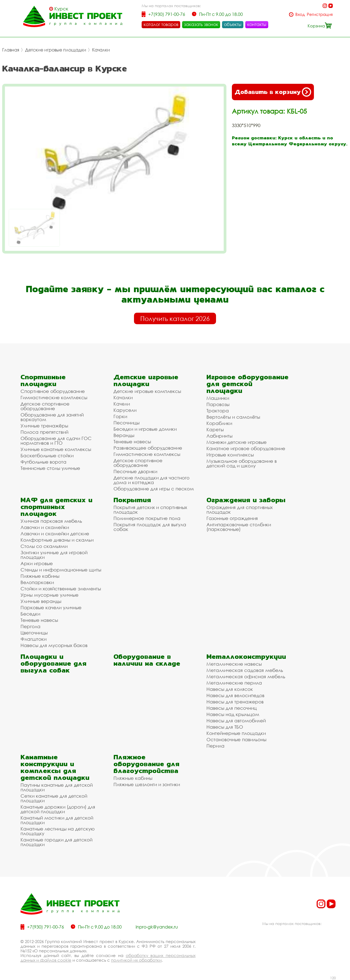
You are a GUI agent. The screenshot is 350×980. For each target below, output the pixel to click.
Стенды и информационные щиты (61, 570)
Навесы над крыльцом (233, 714)
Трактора (218, 411)
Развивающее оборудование (148, 448)
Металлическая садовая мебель (245, 670)
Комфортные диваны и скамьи (57, 540)
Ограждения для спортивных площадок (240, 510)
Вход (300, 14)
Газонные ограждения (232, 518)
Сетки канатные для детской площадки (54, 798)
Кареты (215, 429)
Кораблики (219, 423)
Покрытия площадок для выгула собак (150, 527)
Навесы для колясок (230, 689)
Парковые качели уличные (51, 607)
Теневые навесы (132, 442)
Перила (215, 746)
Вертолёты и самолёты (233, 417)
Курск (61, 9)
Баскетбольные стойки (47, 455)
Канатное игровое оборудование (246, 448)
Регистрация (320, 14)
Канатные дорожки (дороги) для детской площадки (58, 809)
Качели (122, 404)
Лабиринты (219, 436)
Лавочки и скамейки (45, 527)
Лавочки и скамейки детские (55, 534)
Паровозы (218, 404)
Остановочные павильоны (236, 739)
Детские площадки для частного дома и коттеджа (151, 480)
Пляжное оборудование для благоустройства (146, 764)
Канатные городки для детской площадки (56, 842)
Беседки (30, 614)
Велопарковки (37, 582)
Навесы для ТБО (225, 727)
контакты (257, 24)
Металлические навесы (234, 664)
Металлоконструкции (246, 656)
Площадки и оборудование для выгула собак (53, 663)
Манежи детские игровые (237, 442)
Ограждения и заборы (246, 500)
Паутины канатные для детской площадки (57, 787)
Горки (120, 416)
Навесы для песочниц (232, 708)
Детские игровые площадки (56, 50)
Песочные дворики (135, 471)
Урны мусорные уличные (49, 595)
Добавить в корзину (273, 92)
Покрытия (132, 500)
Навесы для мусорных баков (54, 645)
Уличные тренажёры (44, 426)
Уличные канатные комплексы (56, 449)
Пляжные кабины (40, 576)
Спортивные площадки (43, 380)
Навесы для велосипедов (235, 695)
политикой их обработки (136, 960)
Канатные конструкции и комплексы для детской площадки (55, 767)
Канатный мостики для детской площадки (57, 820)
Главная (11, 50)
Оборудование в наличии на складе (147, 660)
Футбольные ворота (43, 462)
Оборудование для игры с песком (154, 489)
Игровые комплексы (230, 455)
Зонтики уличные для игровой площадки (54, 555)
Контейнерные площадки (236, 733)
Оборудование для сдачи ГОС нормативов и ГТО (56, 441)
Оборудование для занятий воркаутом (52, 417)
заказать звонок (201, 24)
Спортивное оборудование (53, 391)
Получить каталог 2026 (175, 318)
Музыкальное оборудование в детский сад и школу (242, 463)
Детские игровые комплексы (147, 391)
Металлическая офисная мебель (246, 676)
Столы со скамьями (44, 546)
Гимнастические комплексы (54, 397)
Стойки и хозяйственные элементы (61, 589)
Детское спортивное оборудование (45, 406)
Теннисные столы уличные (50, 468)
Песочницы (126, 423)
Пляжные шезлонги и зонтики (147, 784)
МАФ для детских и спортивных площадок (56, 507)
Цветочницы (34, 633)
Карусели (125, 410)
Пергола (30, 626)
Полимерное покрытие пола (147, 518)
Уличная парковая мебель (51, 521)
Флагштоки (33, 639)
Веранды (124, 435)
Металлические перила (234, 683)
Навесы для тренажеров (235, 702)
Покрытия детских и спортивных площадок (150, 510)
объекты (233, 24)
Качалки (101, 50)
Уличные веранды (41, 601)
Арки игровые (37, 563)
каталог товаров (161, 24)
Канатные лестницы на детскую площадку (58, 831)
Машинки (218, 398)
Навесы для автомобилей (236, 721)
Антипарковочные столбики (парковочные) (239, 527)
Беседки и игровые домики (145, 429)
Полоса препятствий (44, 432)
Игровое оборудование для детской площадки (247, 384)
